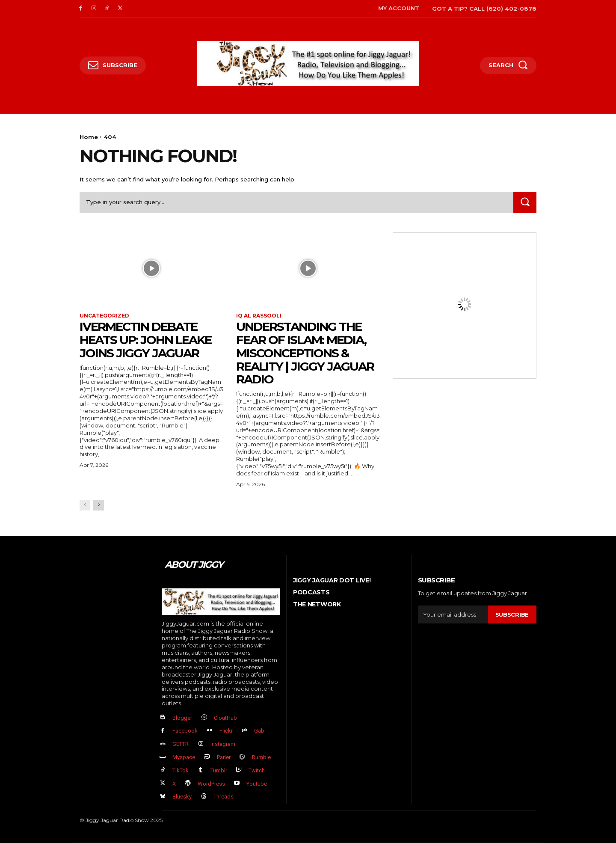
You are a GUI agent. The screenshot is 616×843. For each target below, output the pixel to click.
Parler (224, 757)
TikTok (181, 770)
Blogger (182, 718)
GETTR (181, 744)
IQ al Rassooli (259, 316)
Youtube (257, 784)
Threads (224, 797)
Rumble (261, 757)
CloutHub (225, 718)
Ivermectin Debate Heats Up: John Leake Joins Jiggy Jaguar (145, 340)
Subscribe (512, 614)
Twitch (257, 770)
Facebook (185, 731)
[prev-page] (85, 505)
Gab (259, 731)
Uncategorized (104, 316)
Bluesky (182, 797)
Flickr (226, 731)
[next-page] (99, 505)
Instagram (223, 744)
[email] (453, 614)
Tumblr (219, 770)
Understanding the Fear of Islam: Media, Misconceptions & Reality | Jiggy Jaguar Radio (305, 353)
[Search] (525, 202)
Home (89, 137)
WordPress (211, 784)
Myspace (184, 757)
